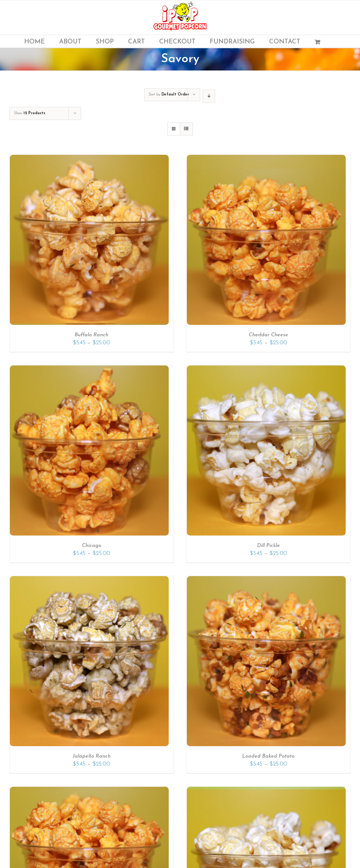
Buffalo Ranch (92, 335)
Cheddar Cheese (268, 335)
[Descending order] (209, 96)
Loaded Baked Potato (268, 756)
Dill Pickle (268, 546)
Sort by (169, 95)
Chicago (92, 546)
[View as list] (186, 129)
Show (30, 113)
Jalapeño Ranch (92, 756)
